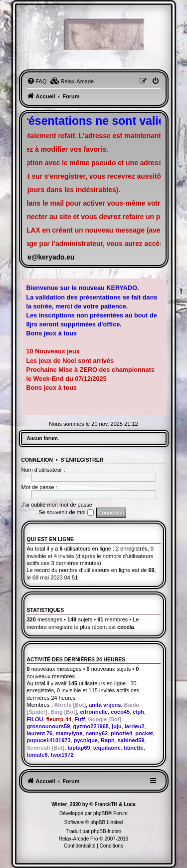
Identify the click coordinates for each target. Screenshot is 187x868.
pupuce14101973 (49, 740)
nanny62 (97, 733)
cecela (126, 627)
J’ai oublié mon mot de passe (57, 505)
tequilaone (107, 748)
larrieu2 (135, 726)
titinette (134, 748)
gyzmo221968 (91, 726)
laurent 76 (40, 733)
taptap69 (79, 748)
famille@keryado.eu (42, 257)
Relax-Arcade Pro (79, 839)
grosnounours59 (49, 726)
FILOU (35, 719)
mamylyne (69, 733)
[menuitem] (37, 81)
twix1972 (62, 755)
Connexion (37, 460)
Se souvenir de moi (66, 513)
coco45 (120, 712)
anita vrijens (105, 705)
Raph (108, 740)
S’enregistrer (82, 460)
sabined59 (131, 740)
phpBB (101, 813)
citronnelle (94, 712)
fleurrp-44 (59, 719)
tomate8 (37, 755)
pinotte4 (121, 733)
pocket (144, 733)
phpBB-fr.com (106, 831)
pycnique (86, 740)
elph (138, 712)
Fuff (80, 719)
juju (117, 726)
